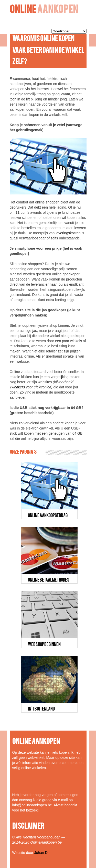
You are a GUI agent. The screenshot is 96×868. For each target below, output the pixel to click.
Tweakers (17, 387)
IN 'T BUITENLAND (41, 709)
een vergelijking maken (62, 377)
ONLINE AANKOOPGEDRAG (48, 516)
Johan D (41, 853)
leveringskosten (68, 233)
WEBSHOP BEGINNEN (44, 645)
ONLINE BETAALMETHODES (49, 580)
